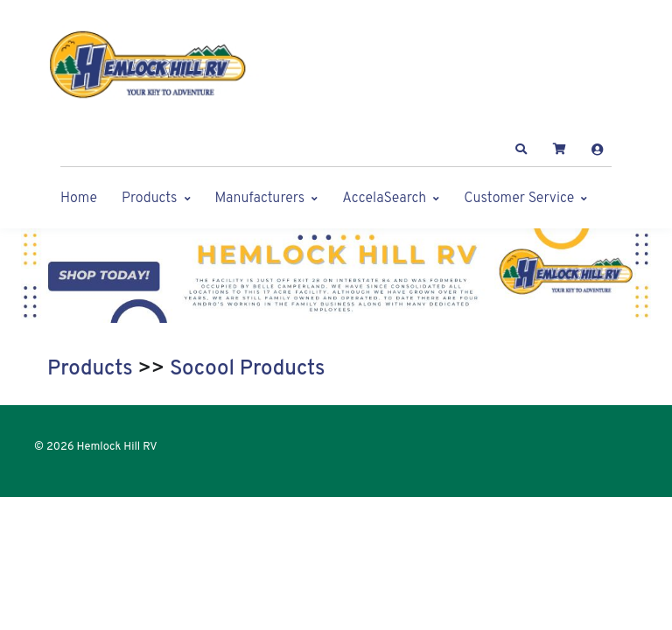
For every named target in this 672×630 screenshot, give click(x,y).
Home (79, 199)
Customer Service (519, 199)
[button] (521, 150)
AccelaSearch (384, 199)
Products (149, 199)
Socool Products (247, 369)
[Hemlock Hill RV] (157, 65)
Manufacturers (260, 199)
